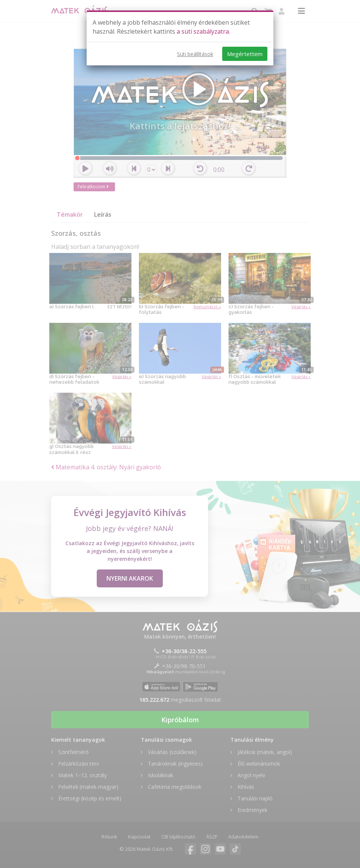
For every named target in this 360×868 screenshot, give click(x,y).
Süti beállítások (195, 54)
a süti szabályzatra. (203, 31)
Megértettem (245, 54)
